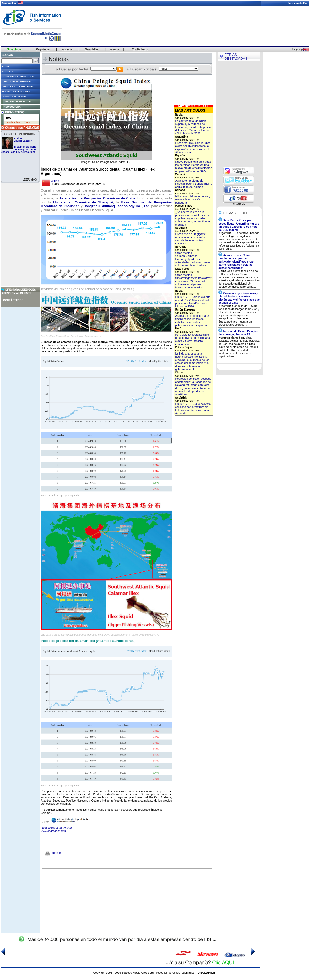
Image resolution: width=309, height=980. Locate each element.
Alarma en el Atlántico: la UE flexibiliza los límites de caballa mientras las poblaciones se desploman (193, 320)
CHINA (55, 181)
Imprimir (53, 853)
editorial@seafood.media (56, 828)
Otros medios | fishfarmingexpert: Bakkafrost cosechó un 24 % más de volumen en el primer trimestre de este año (193, 281)
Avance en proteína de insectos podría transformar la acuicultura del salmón (194, 184)
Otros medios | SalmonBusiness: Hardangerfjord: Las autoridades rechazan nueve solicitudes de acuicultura (193, 259)
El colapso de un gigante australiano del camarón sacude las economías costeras (191, 239)
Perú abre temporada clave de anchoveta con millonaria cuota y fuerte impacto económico (193, 339)
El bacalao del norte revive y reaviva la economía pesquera (193, 199)
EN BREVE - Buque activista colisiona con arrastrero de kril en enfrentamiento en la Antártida (193, 409)
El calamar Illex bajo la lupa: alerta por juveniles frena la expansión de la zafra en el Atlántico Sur (193, 148)
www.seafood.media (53, 831)
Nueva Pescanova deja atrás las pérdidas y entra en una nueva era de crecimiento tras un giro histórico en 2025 (194, 166)
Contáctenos (13, 300)
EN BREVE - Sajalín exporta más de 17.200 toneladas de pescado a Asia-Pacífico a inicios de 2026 (193, 302)
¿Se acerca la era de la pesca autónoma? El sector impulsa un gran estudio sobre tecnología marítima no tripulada (193, 218)
